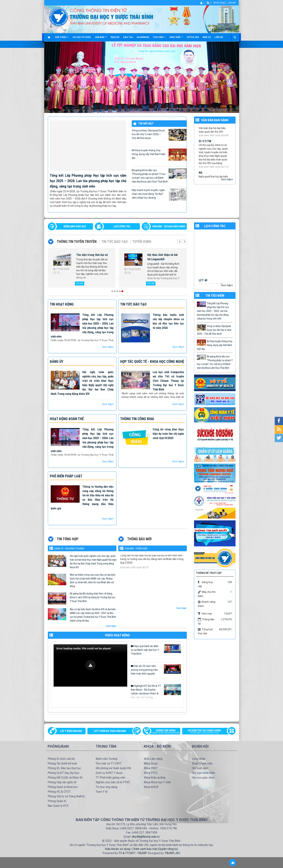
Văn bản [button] (101, 39)
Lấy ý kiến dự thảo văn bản (110, 731)
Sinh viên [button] (176, 39)
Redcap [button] (115, 37)
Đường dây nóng (163, 732)
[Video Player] (90, 665)
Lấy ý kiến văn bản (71, 731)
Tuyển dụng (142, 242)
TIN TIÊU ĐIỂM (215, 296)
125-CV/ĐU (127, 559)
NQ (201, 177)
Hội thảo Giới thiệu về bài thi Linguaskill (162, 257)
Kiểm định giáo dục (75, 226)
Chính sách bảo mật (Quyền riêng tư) (155, 849)
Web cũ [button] (207, 37)
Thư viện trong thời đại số (92, 255)
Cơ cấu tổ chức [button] (82, 37)
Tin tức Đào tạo (114, 242)
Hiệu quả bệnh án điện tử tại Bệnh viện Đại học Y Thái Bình (156, 650)
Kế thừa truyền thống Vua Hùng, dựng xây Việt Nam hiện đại (159, 155)
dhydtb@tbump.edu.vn (146, 837)
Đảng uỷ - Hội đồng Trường (69, 549)
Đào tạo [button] (128, 37)
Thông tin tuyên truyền (77, 242)
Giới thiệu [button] (62, 39)
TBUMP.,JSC (172, 853)
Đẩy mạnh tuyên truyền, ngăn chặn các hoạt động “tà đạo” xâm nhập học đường (159, 195)
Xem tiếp (227, 179)
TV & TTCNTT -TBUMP (133, 853)
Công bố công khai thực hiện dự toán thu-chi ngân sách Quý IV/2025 (168, 434)
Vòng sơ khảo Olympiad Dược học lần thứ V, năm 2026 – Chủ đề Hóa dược (159, 135)
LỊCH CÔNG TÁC (122, 226)
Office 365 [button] (193, 37)
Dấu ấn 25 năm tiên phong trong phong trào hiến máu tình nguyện (156, 670)
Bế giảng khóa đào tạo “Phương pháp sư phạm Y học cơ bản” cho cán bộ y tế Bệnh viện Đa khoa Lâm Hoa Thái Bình (159, 176)
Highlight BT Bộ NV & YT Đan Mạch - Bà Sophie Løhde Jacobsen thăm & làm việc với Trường (156, 691)
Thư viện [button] (159, 39)
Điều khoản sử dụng (118, 849)
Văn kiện (204, 129)
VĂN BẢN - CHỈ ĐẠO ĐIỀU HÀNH (169, 226)
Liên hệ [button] (219, 37)
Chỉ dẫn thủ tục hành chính (207, 732)
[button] (91, 665)
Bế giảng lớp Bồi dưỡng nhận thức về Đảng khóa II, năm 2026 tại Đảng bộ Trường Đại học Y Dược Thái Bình (93, 597)
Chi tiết (80, 283)
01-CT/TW (205, 146)
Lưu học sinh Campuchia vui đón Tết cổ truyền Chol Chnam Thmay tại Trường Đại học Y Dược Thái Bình (168, 381)
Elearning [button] (143, 37)
